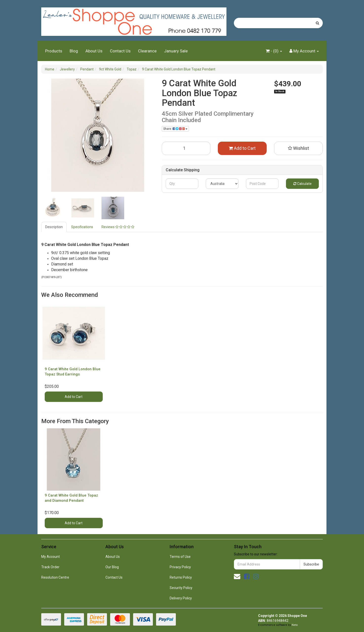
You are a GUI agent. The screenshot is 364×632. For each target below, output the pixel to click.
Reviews (118, 227)
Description (54, 227)
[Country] (222, 184)
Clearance (147, 51)
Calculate (303, 184)
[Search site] (317, 23)
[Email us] (237, 576)
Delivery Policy (181, 598)
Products (54, 51)
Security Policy (181, 588)
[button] (299, 148)
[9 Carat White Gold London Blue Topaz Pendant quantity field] (186, 148)
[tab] (54, 227)
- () (274, 51)
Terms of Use (180, 557)
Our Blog (112, 567)
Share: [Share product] (175, 129)
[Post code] (262, 184)
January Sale (176, 51)
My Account (51, 557)
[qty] (182, 184)
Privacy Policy (180, 567)
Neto (295, 625)
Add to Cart (242, 148)
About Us (94, 51)
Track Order (50, 567)
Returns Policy (181, 577)
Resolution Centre (55, 577)
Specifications (82, 227)
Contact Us (120, 51)
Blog (74, 51)
